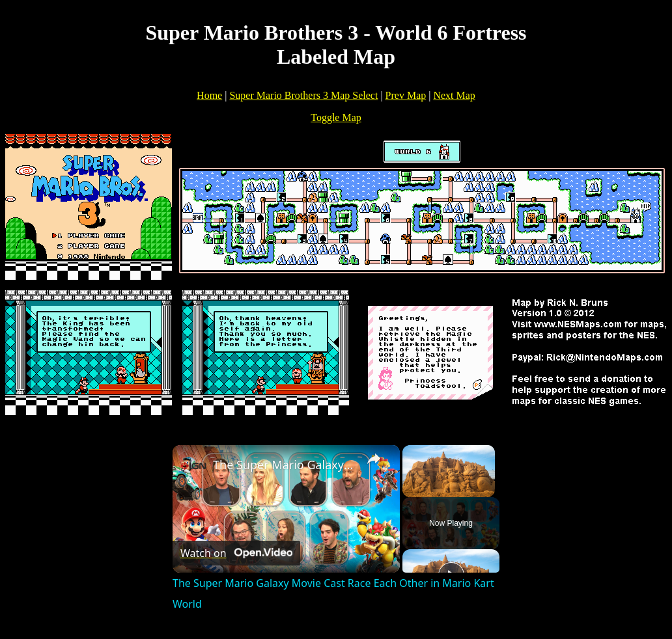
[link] (193, 466)
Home (209, 95)
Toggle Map (336, 117)
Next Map (454, 95)
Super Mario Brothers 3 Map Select (303, 95)
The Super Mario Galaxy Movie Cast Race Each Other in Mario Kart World (284, 465)
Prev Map (406, 95)
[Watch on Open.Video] (236, 553)
